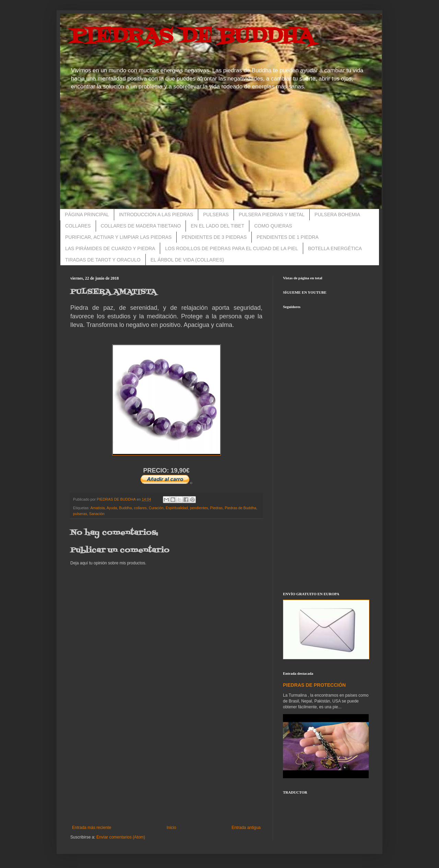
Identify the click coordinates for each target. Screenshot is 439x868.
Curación (156, 508)
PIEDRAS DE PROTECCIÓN (314, 685)
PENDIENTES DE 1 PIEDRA (288, 237)
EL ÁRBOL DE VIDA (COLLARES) (187, 260)
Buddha (125, 508)
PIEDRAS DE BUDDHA (192, 37)
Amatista (97, 508)
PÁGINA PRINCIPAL (87, 215)
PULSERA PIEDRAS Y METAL (272, 215)
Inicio (171, 828)
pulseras (80, 514)
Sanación (97, 514)
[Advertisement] (166, 769)
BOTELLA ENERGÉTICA (335, 248)
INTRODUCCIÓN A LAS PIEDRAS (156, 215)
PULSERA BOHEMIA (337, 215)
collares (140, 508)
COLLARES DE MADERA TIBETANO (141, 226)
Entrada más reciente (92, 828)
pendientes (199, 508)
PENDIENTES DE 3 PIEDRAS (214, 237)
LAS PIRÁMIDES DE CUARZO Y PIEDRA (110, 248)
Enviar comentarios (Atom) (121, 837)
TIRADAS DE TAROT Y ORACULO (103, 260)
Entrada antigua (246, 828)
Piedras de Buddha (240, 508)
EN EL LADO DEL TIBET (217, 226)
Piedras (217, 508)
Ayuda (112, 508)
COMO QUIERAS (273, 226)
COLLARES (78, 226)
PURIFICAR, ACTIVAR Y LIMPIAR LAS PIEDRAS (118, 237)
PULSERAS (216, 215)
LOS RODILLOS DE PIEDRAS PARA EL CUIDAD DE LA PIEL (231, 248)
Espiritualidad (177, 508)
